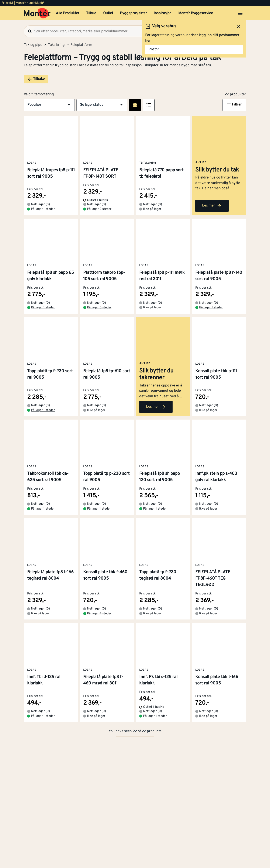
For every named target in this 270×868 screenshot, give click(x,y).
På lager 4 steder (99, 634)
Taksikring (56, 45)
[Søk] (28, 31)
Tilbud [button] (91, 13)
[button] (49, 105)
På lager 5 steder (99, 314)
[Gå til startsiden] (37, 13)
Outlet (108, 13)
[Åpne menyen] (240, 13)
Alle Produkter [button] (68, 13)
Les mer (212, 213)
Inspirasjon (163, 13)
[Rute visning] (135, 105)
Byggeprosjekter (133, 13)
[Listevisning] (149, 105)
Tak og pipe (33, 45)
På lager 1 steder (43, 216)
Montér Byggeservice (196, 13)
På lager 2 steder (99, 216)
